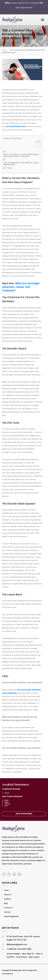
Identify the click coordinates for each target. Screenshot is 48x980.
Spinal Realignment (12, 916)
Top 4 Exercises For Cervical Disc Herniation (21, 164)
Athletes (8, 899)
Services (7, 912)
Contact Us (9, 908)
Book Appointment (24, 8)
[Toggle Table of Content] (37, 145)
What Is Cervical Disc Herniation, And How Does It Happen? (21, 155)
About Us (8, 895)
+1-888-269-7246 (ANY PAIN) (19, 949)
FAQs (10, 168)
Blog (6, 903)
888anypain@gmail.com (17, 945)
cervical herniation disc (16, 127)
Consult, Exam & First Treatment (27, 3)
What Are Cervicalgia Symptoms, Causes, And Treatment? (21, 287)
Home (4, 50)
